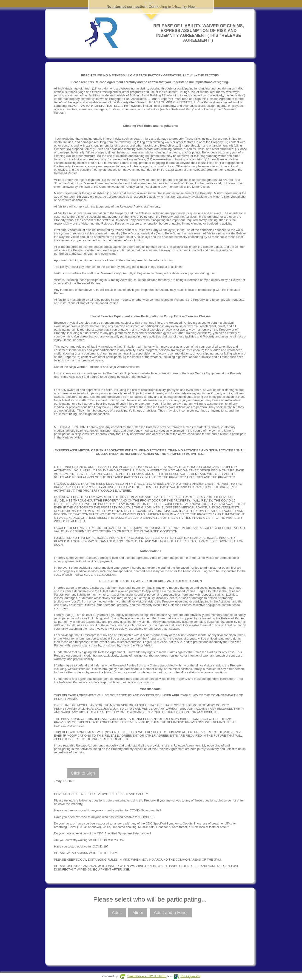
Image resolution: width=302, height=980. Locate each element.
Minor (138, 912)
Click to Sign (83, 773)
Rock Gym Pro (190, 976)
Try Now (189, 7)
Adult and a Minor (171, 912)
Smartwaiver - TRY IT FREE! (147, 976)
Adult (117, 912)
